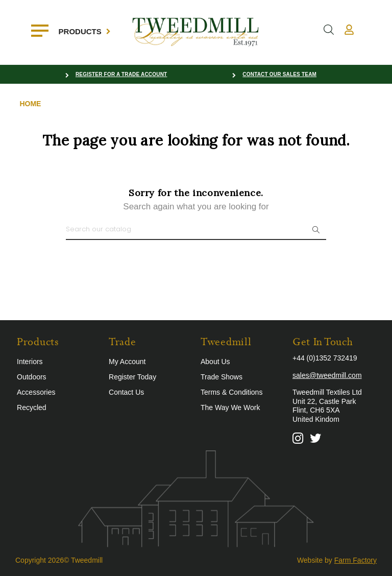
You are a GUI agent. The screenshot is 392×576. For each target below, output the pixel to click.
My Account (127, 362)
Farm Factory (356, 560)
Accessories (36, 392)
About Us (215, 362)
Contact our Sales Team (279, 74)
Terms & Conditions (231, 392)
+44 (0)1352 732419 (325, 358)
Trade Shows (222, 377)
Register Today (132, 377)
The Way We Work (230, 407)
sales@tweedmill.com (327, 375)
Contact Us (126, 392)
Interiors (30, 362)
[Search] (196, 230)
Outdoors (32, 377)
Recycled (32, 407)
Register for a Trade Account (121, 74)
